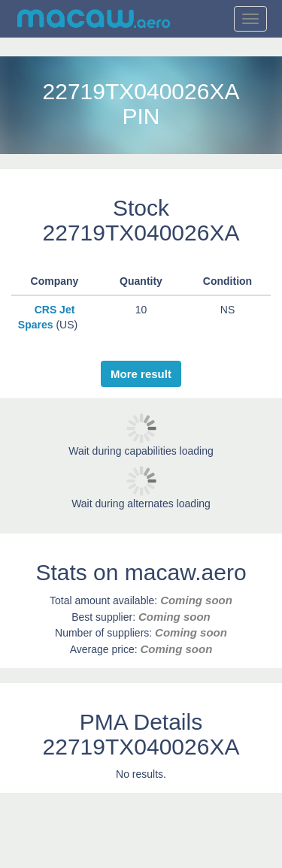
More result (141, 374)
